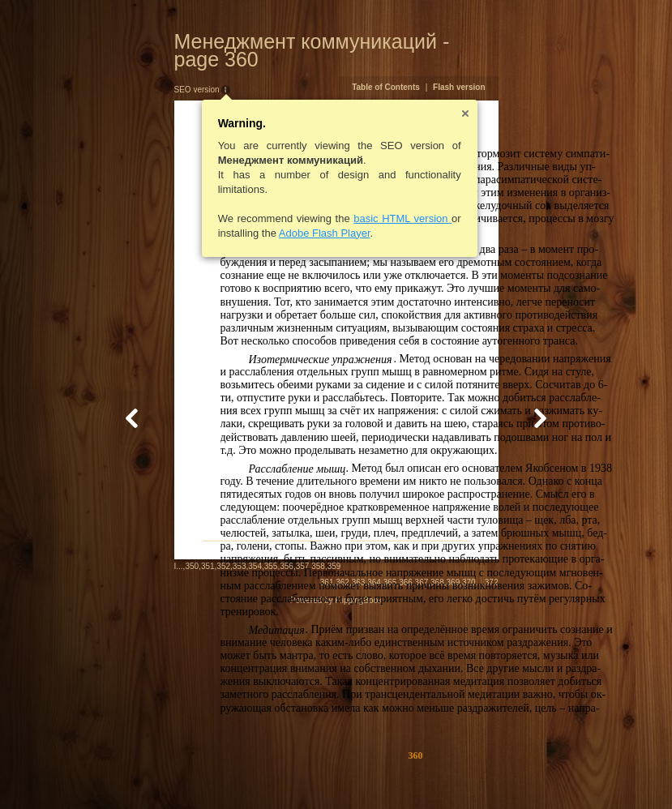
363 (437, 774)
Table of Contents (465, 69)
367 (501, 774)
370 (548, 774)
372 (570, 774)
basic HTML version (324, 201)
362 (422, 774)
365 (469, 774)
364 (454, 774)
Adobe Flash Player (245, 215)
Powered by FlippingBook (336, 792)
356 (208, 772)
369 (532, 774)
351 (128, 772)
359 (255, 772)
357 (223, 772)
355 (192, 772)
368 (517, 774)
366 (485, 774)
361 (406, 774)
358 (240, 772)
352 (145, 772)
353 (160, 772)
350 (113, 772)
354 (176, 772)
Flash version (538, 69)
